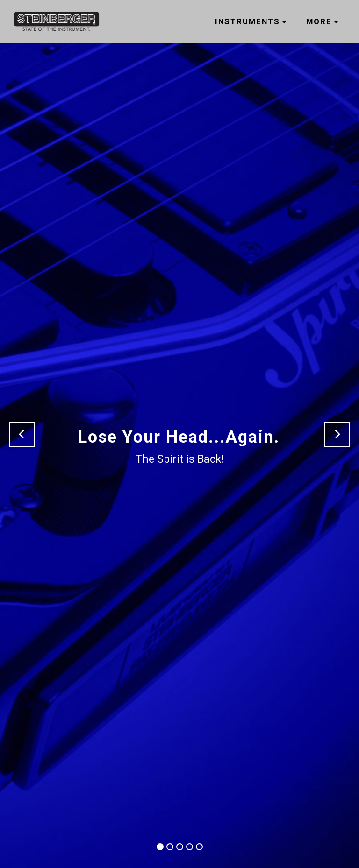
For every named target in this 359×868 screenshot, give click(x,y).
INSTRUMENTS (248, 21)
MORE (319, 21)
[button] (22, 434)
